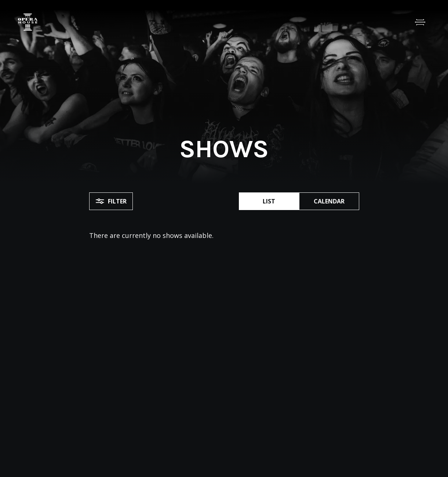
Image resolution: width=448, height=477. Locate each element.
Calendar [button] (329, 201)
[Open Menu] (420, 22)
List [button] (269, 201)
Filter (111, 201)
